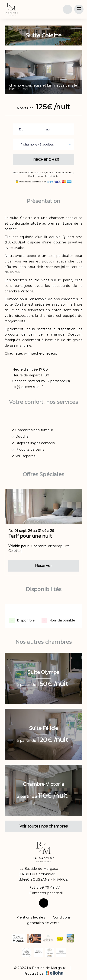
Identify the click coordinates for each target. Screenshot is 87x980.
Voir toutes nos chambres (44, 826)
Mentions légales (31, 917)
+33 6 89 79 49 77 (42, 888)
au (48, 129)
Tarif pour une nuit (30, 536)
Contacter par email (43, 893)
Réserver (44, 566)
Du (21, 129)
